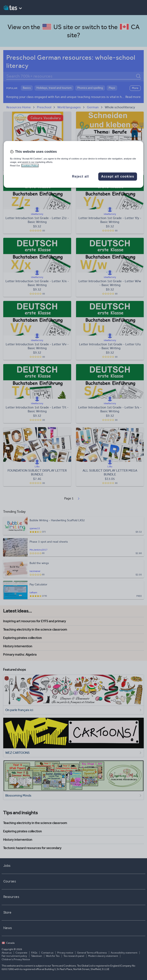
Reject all (80, 176)
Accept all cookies (118, 176)
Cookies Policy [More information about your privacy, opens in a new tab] (30, 166)
